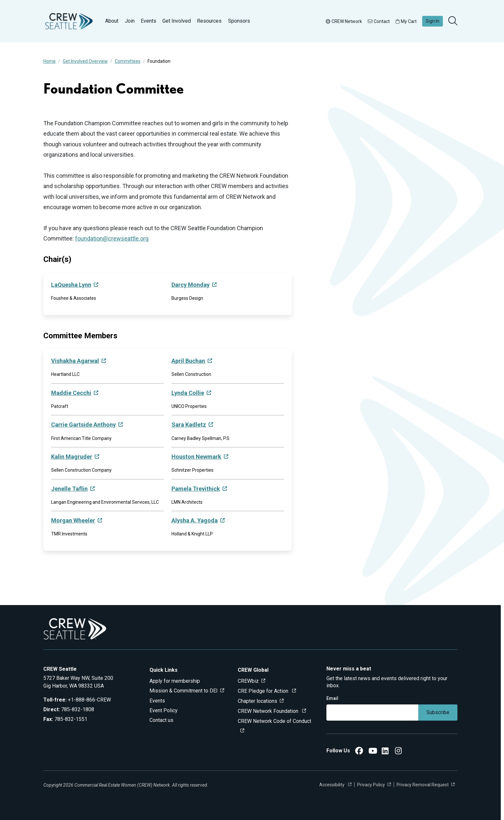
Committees (128, 61)
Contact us (161, 720)
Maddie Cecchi (71, 393)
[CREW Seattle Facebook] (359, 752)
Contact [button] (379, 21)
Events (148, 21)
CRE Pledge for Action (264, 691)
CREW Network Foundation (269, 711)
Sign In (433, 21)
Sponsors (239, 21)
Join (130, 21)
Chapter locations (257, 701)
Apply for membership (175, 681)
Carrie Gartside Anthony (83, 425)
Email (332, 698)
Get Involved (177, 21)
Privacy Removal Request (423, 785)
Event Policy (164, 710)
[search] (454, 21)
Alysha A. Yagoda (195, 520)
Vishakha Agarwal (75, 361)
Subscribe (438, 712)
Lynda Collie (188, 393)
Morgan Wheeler (73, 520)
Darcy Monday (191, 285)
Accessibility (332, 785)
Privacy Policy (371, 785)
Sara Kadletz (189, 425)
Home (49, 61)
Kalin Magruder (72, 457)
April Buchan (188, 361)
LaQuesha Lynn (71, 285)
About (112, 21)
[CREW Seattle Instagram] (398, 752)
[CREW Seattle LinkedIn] (385, 752)
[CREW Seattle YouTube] (373, 752)
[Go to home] (69, 21)
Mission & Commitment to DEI (184, 691)
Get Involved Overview (85, 61)
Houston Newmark (196, 457)
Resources (209, 21)
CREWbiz (248, 681)
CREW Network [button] (344, 21)
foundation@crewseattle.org (112, 238)
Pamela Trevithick (196, 489)
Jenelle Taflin (69, 489)
